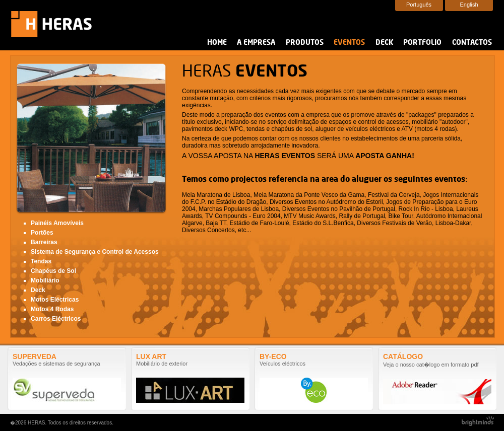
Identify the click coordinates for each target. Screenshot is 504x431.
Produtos (305, 43)
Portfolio (422, 43)
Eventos (349, 43)
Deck (384, 43)
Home (217, 43)
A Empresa (256, 43)
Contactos (472, 43)
